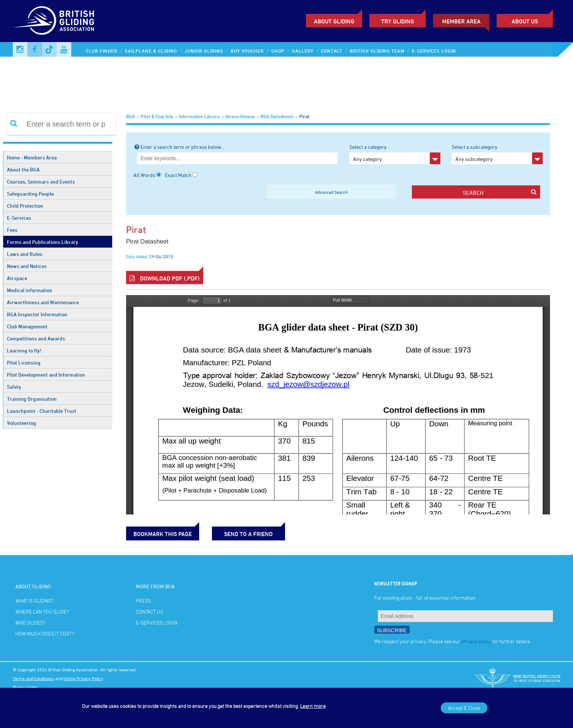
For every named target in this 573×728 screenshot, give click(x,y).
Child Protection (25, 206)
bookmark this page (163, 534)
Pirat (304, 116)
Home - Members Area (32, 157)
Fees (12, 230)
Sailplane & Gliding (151, 51)
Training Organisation (32, 399)
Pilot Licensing (24, 363)
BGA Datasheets (277, 116)
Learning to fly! (24, 350)
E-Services (19, 218)
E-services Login (434, 51)
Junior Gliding (204, 51)
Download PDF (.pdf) (165, 278)
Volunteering (22, 423)
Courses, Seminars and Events (41, 182)
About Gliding (334, 21)
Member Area (461, 21)
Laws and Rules (25, 254)
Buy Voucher (247, 51)
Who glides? (30, 623)
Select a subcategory (497, 154)
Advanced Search (331, 192)
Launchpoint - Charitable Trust (42, 411)
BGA (130, 116)
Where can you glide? (42, 612)
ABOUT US (525, 21)
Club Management (27, 326)
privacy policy (476, 641)
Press (143, 601)
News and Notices (27, 266)
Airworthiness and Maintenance (43, 302)
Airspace (17, 278)
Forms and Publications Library (43, 242)
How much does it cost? (45, 633)
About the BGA (23, 169)
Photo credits (25, 687)
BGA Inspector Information (37, 314)
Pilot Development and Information (46, 375)
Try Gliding (398, 21)
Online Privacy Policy (83, 678)
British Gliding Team (377, 51)
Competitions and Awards (36, 338)
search (499, 193)
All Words (144, 175)
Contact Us (149, 612)
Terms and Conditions (33, 678)
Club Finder (102, 51)
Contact (332, 51)
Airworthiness (240, 116)
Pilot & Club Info (157, 116)
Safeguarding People (30, 194)
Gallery (303, 51)
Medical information (30, 290)
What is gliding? (35, 601)
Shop (278, 51)
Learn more (313, 706)
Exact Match (178, 175)
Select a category (395, 154)
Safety (14, 387)
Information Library (199, 116)
